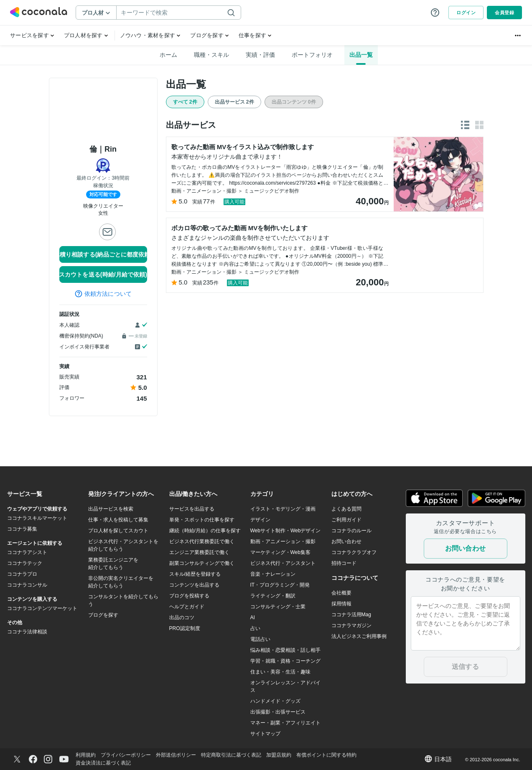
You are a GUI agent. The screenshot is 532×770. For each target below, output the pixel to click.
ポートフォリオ (312, 55)
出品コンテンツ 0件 (294, 102)
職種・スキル (211, 55)
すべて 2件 (185, 102)
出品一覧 (361, 55)
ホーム (168, 55)
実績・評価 (260, 55)
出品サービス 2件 (234, 102)
